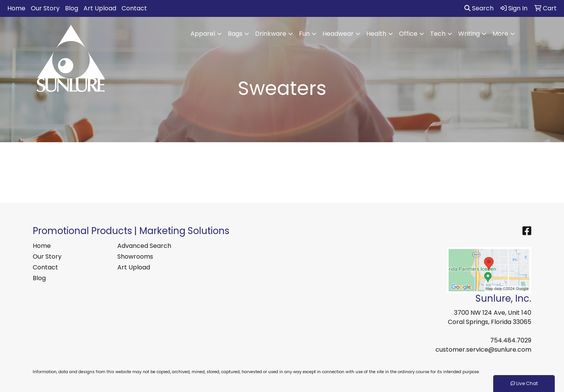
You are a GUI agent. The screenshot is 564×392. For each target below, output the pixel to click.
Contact (134, 8)
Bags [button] (235, 34)
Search (479, 8)
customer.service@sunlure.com (483, 350)
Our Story (45, 8)
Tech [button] (438, 34)
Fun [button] (304, 34)
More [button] (500, 34)
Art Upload (100, 8)
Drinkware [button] (271, 34)
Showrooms (135, 257)
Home (16, 8)
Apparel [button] (203, 34)
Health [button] (376, 34)
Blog (72, 8)
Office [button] (408, 34)
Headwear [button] (338, 34)
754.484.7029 (511, 340)
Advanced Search (144, 246)
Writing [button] (469, 34)
